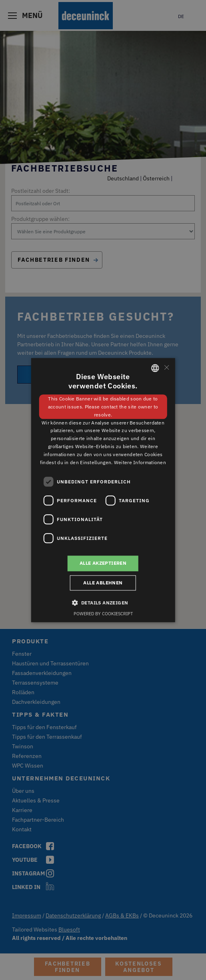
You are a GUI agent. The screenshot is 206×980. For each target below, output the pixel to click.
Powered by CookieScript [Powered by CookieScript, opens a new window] (103, 614)
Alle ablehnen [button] (103, 583)
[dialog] (103, 490)
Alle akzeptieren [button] (103, 563)
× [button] (166, 367)
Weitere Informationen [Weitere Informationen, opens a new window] (140, 462)
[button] (103, 602)
